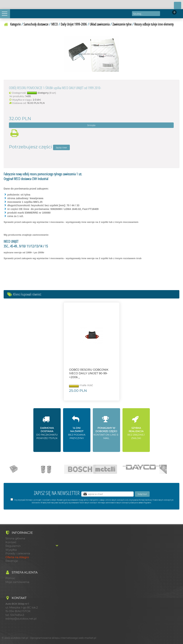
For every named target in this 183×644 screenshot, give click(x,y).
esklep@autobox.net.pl (21, 619)
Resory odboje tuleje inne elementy (154, 24)
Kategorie (15, 24)
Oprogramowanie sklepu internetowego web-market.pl (63, 638)
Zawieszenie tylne (122, 24)
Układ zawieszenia (100, 24)
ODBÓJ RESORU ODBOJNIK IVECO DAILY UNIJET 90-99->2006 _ (89, 373)
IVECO (54, 24)
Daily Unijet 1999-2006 (74, 24)
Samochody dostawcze (36, 24)
